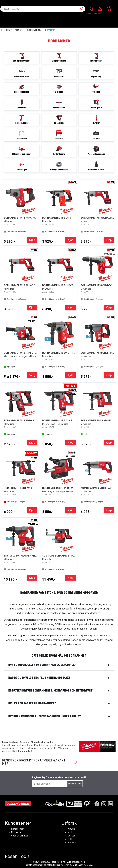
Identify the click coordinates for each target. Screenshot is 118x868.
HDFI (70, 839)
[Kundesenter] (91, 9)
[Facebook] (97, 804)
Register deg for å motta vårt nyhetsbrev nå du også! (59, 777)
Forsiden (6, 30)
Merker (71, 832)
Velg (32, 375)
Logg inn (100, 9)
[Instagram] (104, 804)
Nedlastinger (17, 832)
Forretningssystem (34, 865)
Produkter (19, 30)
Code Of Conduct (20, 836)
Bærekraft (73, 842)
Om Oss (71, 836)
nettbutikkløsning (55, 865)
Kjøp (32, 240)
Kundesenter (17, 829)
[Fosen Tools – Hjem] (18, 804)
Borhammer (51, 30)
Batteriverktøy (34, 30)
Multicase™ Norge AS (83, 865)
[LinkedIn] (110, 804)
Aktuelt (71, 829)
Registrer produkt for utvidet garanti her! (34, 762)
